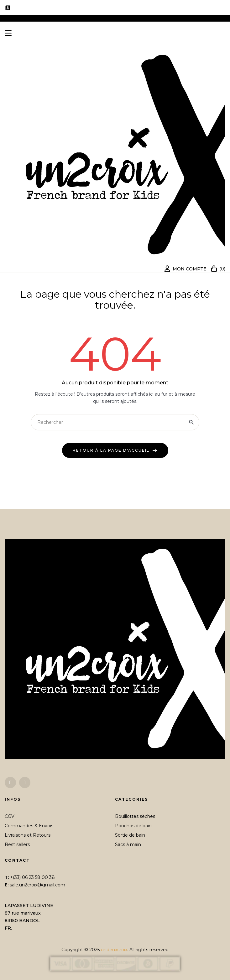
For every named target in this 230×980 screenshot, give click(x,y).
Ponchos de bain (133, 826)
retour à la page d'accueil (111, 450)
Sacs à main (128, 844)
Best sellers (17, 844)
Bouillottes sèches (135, 816)
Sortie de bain (130, 835)
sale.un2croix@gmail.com (37, 885)
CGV (10, 816)
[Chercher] (115, 422)
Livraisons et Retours (28, 835)
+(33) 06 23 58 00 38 (32, 877)
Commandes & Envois (29, 826)
